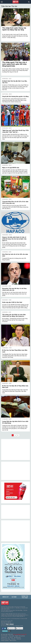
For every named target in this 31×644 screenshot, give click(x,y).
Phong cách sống (6, 639)
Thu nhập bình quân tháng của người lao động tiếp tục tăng (14, 29)
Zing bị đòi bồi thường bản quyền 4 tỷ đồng (15, 96)
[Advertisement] (13, 531)
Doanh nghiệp (5, 640)
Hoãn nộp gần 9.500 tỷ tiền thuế (12, 302)
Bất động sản (17, 637)
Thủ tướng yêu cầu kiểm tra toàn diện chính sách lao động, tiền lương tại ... (14, 315)
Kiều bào (19, 639)
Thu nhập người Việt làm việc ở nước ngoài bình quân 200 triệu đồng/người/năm (15, 64)
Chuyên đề (4, 637)
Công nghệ (11, 636)
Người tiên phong (20, 636)
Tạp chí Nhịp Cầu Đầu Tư (20, 634)
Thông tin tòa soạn (25, 597)
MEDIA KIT (6, 597)
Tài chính (10, 637)
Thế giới (13, 639)
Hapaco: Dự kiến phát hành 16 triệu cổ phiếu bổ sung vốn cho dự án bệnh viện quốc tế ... (14, 239)
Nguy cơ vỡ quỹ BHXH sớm (11, 168)
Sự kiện (14, 597)
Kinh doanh (4, 636)
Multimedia (13, 640)
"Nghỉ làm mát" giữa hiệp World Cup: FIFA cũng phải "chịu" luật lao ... (15, 131)
